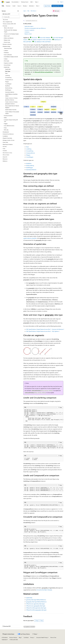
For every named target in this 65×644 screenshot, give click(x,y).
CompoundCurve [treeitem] (9, 80)
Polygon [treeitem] (7, 82)
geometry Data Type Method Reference (36, 600)
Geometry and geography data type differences (35, 28)
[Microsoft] (3, 2)
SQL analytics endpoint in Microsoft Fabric (41, 40)
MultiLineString (30, 165)
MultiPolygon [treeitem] (8, 90)
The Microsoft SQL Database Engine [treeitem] (10, 31)
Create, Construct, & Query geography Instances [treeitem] (11, 103)
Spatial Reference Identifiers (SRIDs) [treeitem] (11, 95)
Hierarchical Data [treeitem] (8, 48)
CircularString (30, 151)
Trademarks (4, 640)
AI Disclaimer (5, 637)
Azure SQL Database (45, 38)
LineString (29, 149)
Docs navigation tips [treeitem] (7, 22)
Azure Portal (47, 6)
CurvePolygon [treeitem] (8, 84)
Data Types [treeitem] (8, 71)
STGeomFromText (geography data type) (36, 610)
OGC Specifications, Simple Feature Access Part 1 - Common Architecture (45, 329)
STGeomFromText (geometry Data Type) (36, 608)
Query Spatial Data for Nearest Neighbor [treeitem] (12, 107)
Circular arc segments (29, 30)
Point (27, 147)
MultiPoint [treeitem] (8, 86)
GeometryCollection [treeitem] (10, 92)
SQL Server (33, 11)
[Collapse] (18, 11)
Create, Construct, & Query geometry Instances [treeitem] (11, 99)
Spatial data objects (29, 26)
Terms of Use (53, 637)
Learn (25, 11)
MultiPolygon (30, 168)
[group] (43, 416)
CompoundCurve (30, 153)
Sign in (62, 2)
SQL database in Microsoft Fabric (43, 42)
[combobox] (11, 14)
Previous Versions (13, 637)
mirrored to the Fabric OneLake (44, 590)
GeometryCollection (31, 170)
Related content (28, 34)
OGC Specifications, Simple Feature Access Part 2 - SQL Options (42, 331)
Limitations (27, 32)
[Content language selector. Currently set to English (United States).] (8, 634)
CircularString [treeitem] (8, 78)
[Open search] (58, 2)
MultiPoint (29, 163)
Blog (20, 637)
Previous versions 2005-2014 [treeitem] (9, 24)
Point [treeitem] (6, 73)
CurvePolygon (30, 157)
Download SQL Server (57, 6)
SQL (28, 11)
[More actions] (62, 11)
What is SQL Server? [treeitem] (9, 28)
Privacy (32, 637)
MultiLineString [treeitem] (9, 88)
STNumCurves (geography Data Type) (36, 606)
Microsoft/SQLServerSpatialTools (44, 72)
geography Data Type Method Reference (36, 602)
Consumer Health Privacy (42, 637)
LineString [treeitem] (8, 75)
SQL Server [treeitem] (5, 20)
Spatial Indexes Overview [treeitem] (11, 110)
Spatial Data (29, 598)
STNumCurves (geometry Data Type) (35, 604)
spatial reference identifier (30, 238)
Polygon (28, 155)
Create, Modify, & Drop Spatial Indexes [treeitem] (12, 113)
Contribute (26, 637)
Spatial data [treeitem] (8, 69)
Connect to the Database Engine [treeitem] (11, 34)
